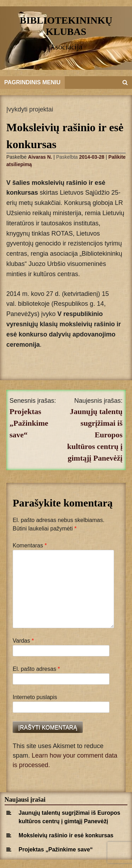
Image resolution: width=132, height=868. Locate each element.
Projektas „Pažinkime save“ (29, 423)
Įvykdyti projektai (30, 109)
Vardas (23, 641)
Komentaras (30, 545)
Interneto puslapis (35, 697)
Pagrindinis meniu (32, 82)
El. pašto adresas (36, 669)
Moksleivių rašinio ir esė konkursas (66, 835)
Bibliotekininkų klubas (66, 26)
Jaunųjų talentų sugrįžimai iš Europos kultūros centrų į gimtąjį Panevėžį (95, 435)
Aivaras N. (40, 157)
